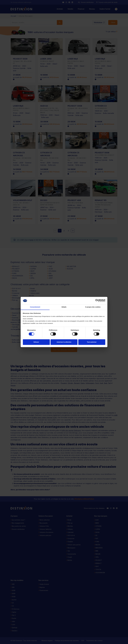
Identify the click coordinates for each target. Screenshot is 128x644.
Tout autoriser (92, 342)
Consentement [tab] (35, 307)
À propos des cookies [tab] (93, 307)
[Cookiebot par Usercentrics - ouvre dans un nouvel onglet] (97, 301)
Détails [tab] (64, 307)
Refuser (36, 342)
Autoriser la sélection (64, 342)
